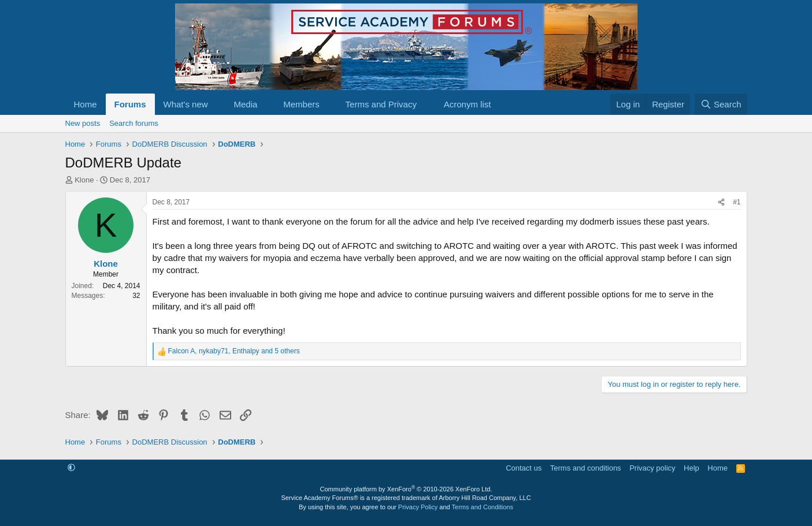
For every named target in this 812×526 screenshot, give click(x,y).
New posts (83, 123)
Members (301, 104)
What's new (186, 104)
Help (692, 468)
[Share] (721, 202)
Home (86, 104)
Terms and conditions (586, 468)
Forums (130, 104)
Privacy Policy (418, 507)
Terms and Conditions (483, 507)
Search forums (134, 123)
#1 (737, 202)
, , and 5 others (234, 351)
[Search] (721, 104)
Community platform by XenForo (406, 489)
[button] (217, 104)
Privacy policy (652, 468)
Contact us (524, 468)
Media (245, 104)
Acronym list (468, 104)
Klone (84, 180)
